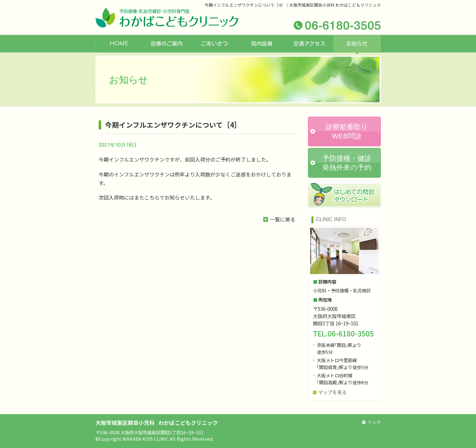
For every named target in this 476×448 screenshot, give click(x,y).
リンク (374, 422)
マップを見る (332, 392)
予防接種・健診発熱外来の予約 (347, 163)
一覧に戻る (283, 219)
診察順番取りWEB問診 (347, 131)
